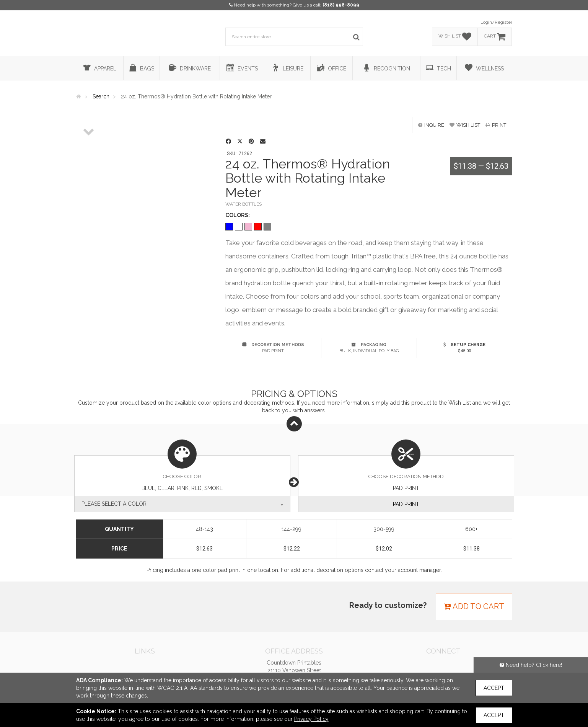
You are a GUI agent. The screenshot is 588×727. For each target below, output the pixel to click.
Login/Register (496, 22)
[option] (89, 117)
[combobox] (182, 504)
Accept (494, 688)
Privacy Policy (311, 719)
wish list (465, 125)
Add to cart (474, 606)
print (496, 125)
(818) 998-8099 (341, 5)
